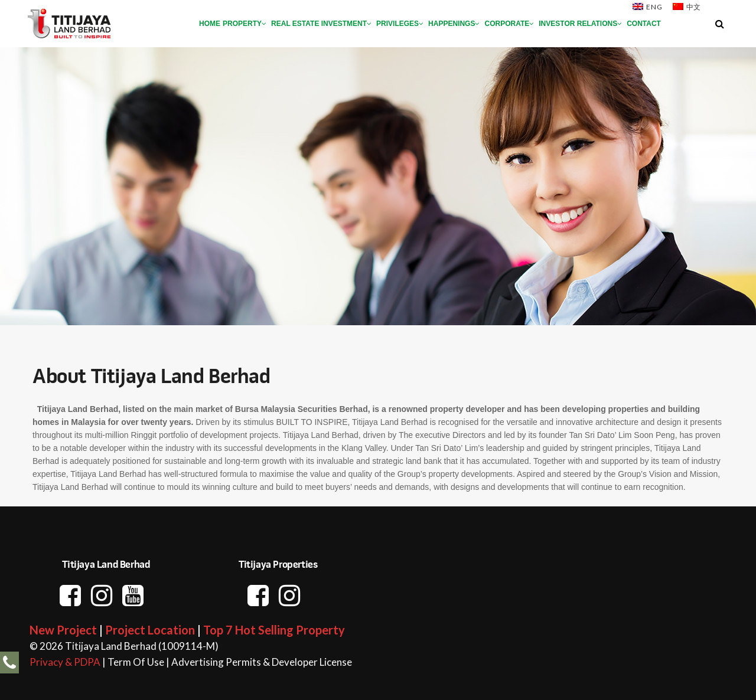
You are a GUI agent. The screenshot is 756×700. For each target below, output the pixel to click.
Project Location (150, 630)
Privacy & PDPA (65, 662)
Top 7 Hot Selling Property (274, 630)
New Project (63, 630)
